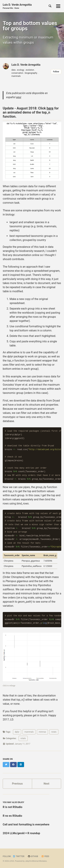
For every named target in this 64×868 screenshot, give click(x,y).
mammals (29, 732)
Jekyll (27, 861)
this (40, 381)
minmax (42, 732)
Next (47, 784)
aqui (19, 97)
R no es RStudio (12, 816)
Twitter (19, 856)
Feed (45, 856)
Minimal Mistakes (39, 861)
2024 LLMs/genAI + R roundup (21, 833)
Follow (56, 72)
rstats (54, 732)
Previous (17, 784)
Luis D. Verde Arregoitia (17, 6)
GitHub (33, 856)
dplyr (17, 732)
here (50, 108)
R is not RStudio (13, 807)
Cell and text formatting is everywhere (26, 824)
